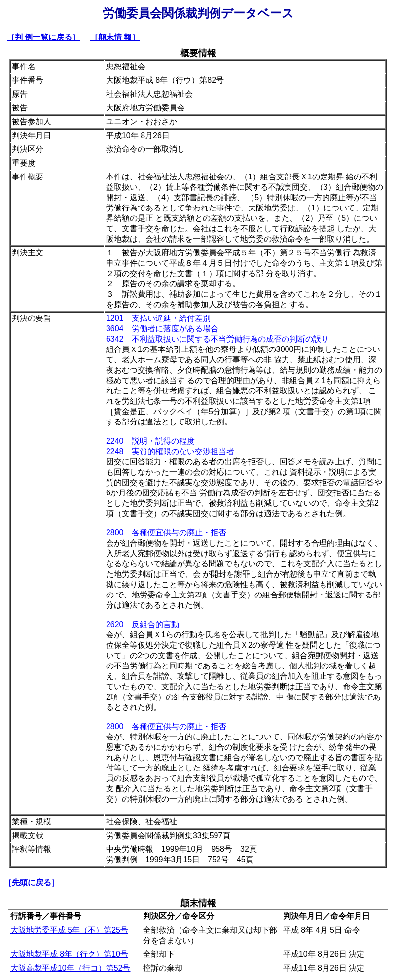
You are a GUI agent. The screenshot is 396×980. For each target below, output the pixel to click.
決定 (356, 954)
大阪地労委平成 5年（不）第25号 (69, 930)
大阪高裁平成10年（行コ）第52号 (71, 968)
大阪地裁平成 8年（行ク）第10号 (69, 954)
